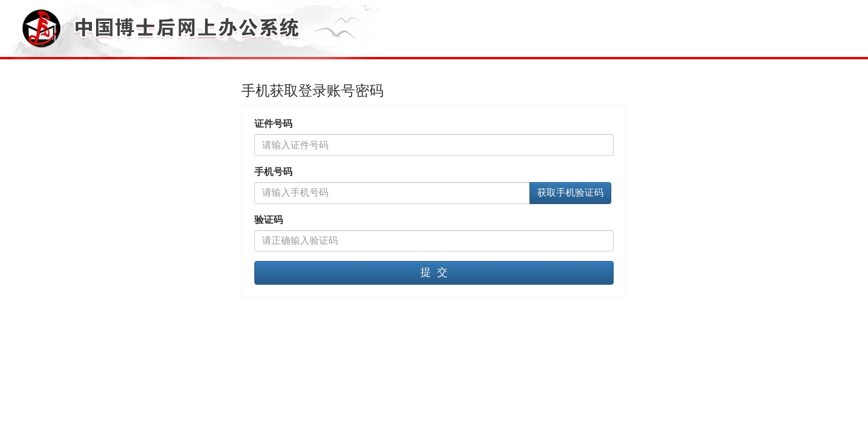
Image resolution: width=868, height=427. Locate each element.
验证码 (269, 220)
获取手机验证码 (570, 192)
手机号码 (273, 172)
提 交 (434, 272)
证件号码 (273, 124)
